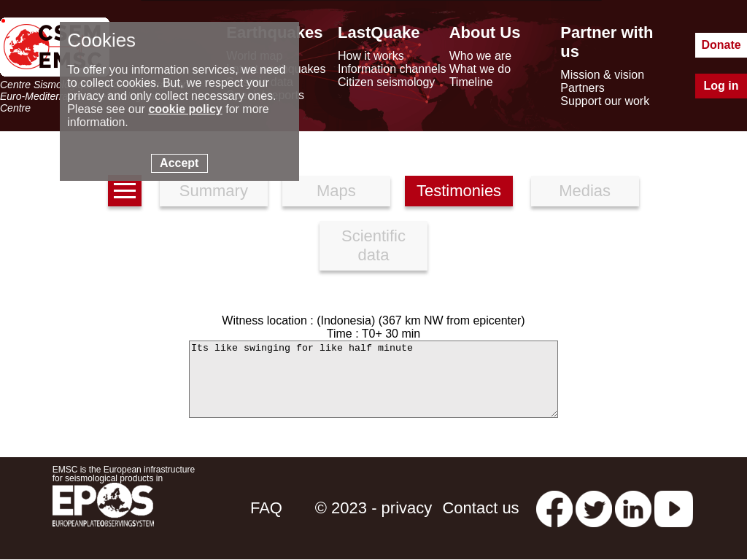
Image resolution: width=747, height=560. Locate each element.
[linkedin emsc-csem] (633, 508)
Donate (721, 45)
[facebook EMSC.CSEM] (554, 508)
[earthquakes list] (125, 191)
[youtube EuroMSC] (674, 508)
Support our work (605, 101)
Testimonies (459, 191)
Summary (214, 191)
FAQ (266, 508)
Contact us (480, 508)
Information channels (392, 69)
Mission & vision (602, 75)
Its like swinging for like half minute (373, 379)
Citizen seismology (386, 82)
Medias (585, 191)
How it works (371, 56)
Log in (721, 86)
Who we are (480, 56)
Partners (582, 88)
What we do (480, 69)
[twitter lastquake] (594, 508)
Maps (336, 191)
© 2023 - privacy (374, 508)
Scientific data (373, 245)
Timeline (471, 82)
